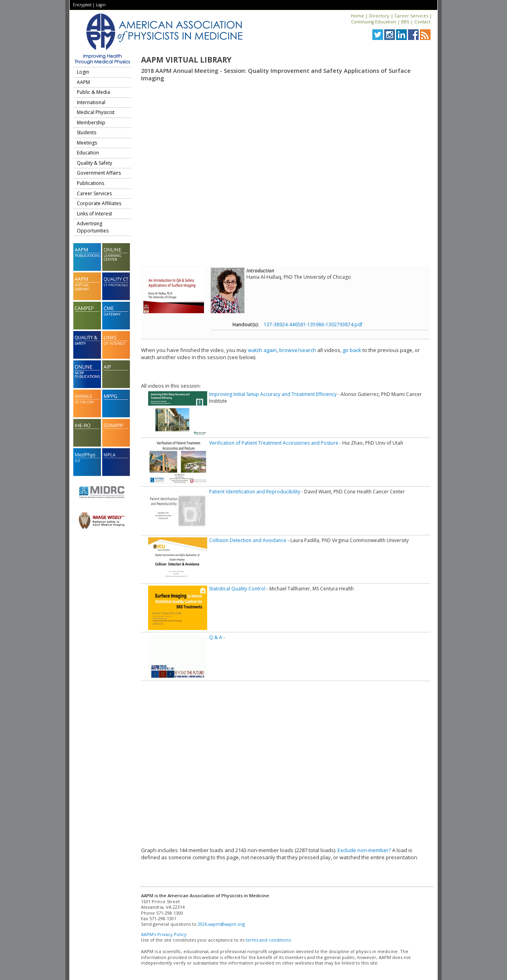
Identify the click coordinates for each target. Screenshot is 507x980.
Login (101, 5)
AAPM (83, 82)
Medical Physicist (96, 112)
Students (87, 132)
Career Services (411, 16)
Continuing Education (374, 22)
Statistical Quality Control (237, 589)
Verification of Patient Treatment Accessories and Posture (274, 443)
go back (352, 350)
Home (357, 16)
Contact (422, 22)
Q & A (216, 637)
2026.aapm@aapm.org (221, 924)
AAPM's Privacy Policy (164, 934)
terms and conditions (268, 940)
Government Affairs (99, 173)
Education (88, 153)
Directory (379, 16)
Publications (91, 183)
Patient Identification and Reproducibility (255, 492)
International (91, 102)
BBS (405, 22)
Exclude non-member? (364, 850)
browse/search (298, 350)
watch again (262, 350)
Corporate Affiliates (99, 203)
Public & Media (93, 92)
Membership (91, 123)
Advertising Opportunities (93, 227)
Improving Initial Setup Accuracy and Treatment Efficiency (273, 394)
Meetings (87, 143)
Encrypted (82, 5)
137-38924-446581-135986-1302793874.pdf (313, 324)
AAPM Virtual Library (186, 60)
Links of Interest (94, 214)
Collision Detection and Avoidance (248, 540)
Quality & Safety (94, 163)
